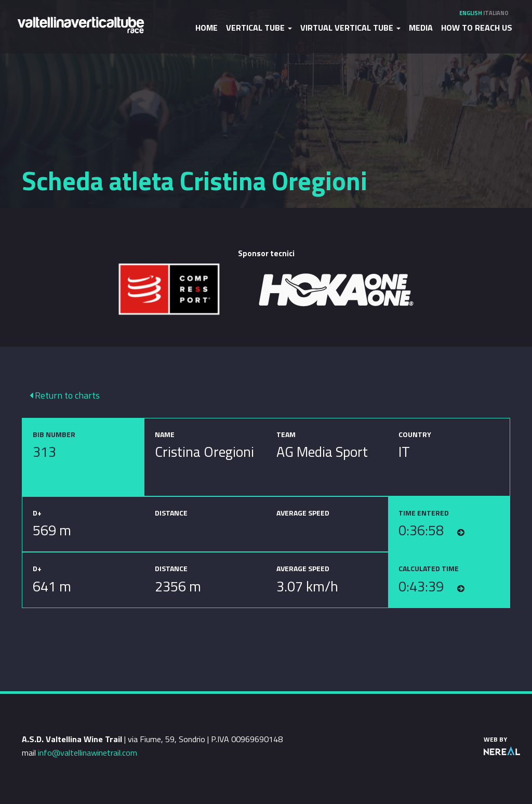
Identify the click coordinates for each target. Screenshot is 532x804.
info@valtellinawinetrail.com (88, 753)
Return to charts (65, 395)
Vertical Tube (259, 28)
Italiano (496, 13)
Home (207, 28)
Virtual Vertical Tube (350, 28)
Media (421, 28)
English (471, 13)
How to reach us (477, 28)
